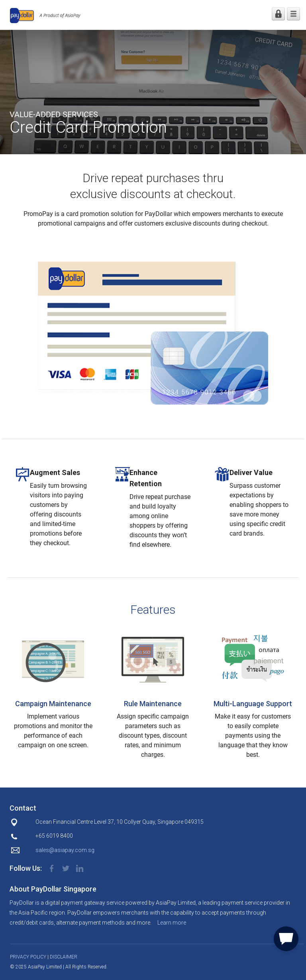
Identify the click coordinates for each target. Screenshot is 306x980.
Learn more (172, 923)
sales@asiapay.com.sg (65, 850)
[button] (286, 938)
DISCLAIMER (64, 957)
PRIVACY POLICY (28, 957)
